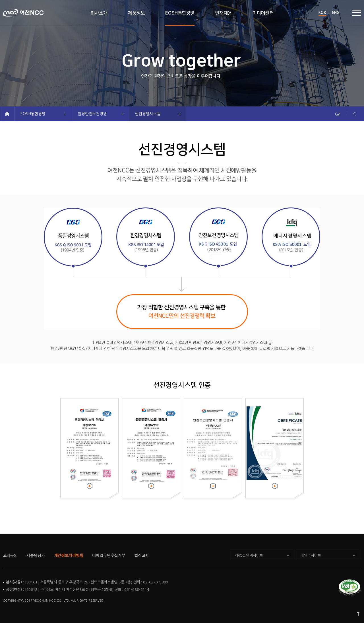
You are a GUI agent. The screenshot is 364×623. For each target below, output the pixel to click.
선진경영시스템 (148, 114)
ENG (336, 13)
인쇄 (338, 114)
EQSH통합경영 (180, 13)
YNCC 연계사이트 (249, 555)
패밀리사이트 (311, 555)
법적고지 (141, 556)
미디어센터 (263, 13)
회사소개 (99, 13)
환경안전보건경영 (92, 114)
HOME (7, 114)
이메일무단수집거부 (109, 556)
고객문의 (10, 556)
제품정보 (136, 13)
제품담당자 (36, 556)
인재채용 (223, 13)
